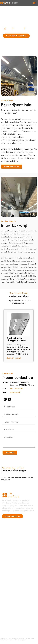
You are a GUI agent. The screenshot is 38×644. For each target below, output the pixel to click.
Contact (5, 546)
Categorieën (19, 28)
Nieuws (5, 530)
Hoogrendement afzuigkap (12, 554)
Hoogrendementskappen (12, 571)
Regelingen (6, 579)
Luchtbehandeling (9, 603)
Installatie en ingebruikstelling (14, 632)
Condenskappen (8, 575)
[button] (34, 3)
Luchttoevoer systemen (11, 583)
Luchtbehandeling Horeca (12, 561)
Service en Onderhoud (11, 628)
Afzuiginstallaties (8, 587)
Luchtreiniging (8, 611)
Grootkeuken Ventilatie (11, 557)
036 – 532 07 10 (16, 389)
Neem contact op (12, 167)
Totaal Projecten (8, 624)
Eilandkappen (7, 615)
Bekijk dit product (14, 358)
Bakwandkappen (8, 591)
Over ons (5, 542)
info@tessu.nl (15, 393)
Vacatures (6, 538)
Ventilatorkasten (8, 607)
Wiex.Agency (22, 640)
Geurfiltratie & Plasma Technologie (16, 550)
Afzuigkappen (7, 595)
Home (8, 28)
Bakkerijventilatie (9, 599)
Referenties (6, 534)
